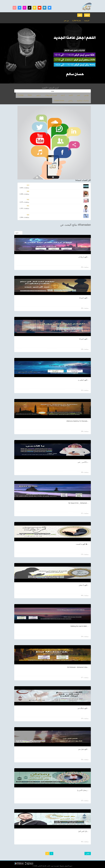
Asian (41, 95)
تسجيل (87, 15)
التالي (88, 853)
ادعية (68, 95)
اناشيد (74, 95)
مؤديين (87, 95)
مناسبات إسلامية (23, 95)
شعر (81, 95)
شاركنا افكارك (77, 21)
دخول (80, 15)
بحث (52, 91)
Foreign (34, 95)
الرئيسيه (87, 21)
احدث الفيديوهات (58, 95)
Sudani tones (78, 100)
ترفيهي (48, 95)
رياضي (87, 100)
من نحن (67, 21)
